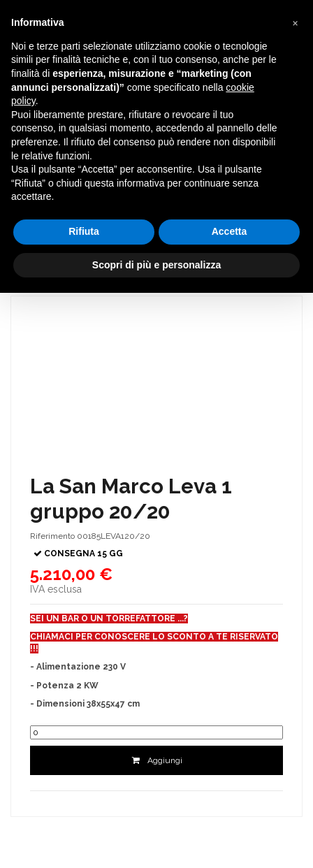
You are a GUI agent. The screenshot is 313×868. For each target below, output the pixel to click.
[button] (295, 22)
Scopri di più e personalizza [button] (156, 265)
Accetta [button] (230, 231)
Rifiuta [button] (84, 231)
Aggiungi (156, 760)
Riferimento (52, 536)
